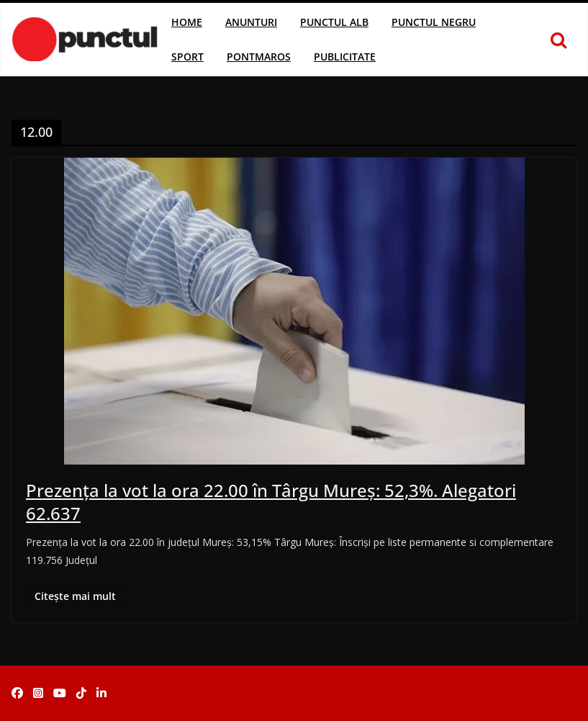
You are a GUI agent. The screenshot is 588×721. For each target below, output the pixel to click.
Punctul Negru (434, 22)
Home (187, 22)
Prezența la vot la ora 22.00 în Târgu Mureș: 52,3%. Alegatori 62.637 (271, 501)
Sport (187, 57)
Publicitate (345, 57)
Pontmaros (259, 57)
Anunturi (251, 22)
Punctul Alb (334, 22)
